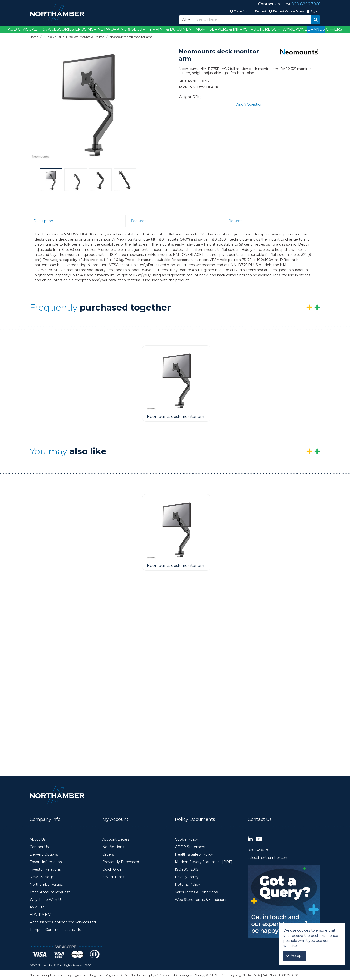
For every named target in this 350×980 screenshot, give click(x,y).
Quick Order (113, 870)
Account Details (116, 839)
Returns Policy (187, 885)
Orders (108, 854)
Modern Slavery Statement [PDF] (204, 862)
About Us (38, 839)
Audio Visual (22, 29)
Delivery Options (44, 854)
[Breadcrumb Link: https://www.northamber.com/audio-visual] (52, 37)
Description (43, 221)
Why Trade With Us (46, 900)
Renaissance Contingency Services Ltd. (63, 922)
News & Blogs (42, 877)
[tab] (78, 221)
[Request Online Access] (286, 11)
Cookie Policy (186, 839)
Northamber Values (46, 885)
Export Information (46, 862)
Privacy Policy (187, 877)
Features (139, 221)
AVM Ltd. (37, 907)
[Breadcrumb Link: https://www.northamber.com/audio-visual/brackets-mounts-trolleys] (85, 37)
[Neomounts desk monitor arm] (176, 379)
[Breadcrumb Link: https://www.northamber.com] (34, 37)
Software (283, 29)
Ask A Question (249, 104)
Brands (316, 29)
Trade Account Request (50, 892)
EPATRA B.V (40, 915)
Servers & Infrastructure (240, 29)
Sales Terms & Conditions (196, 892)
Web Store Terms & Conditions (201, 900)
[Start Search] (316, 20)
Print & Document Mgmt (180, 29)
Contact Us (39, 847)
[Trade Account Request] (248, 11)
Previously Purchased (121, 862)
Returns (235, 221)
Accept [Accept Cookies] (294, 956)
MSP (92, 29)
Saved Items (113, 877)
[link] (250, 839)
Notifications (113, 847)
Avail (301, 29)
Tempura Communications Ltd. (56, 930)
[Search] (252, 20)
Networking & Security (125, 29)
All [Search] (185, 19)
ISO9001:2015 (187, 870)
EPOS (81, 29)
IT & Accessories (56, 29)
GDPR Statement (190, 847)
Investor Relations (45, 870)
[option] (88, 102)
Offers (334, 29)
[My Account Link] (313, 11)
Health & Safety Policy (194, 854)
